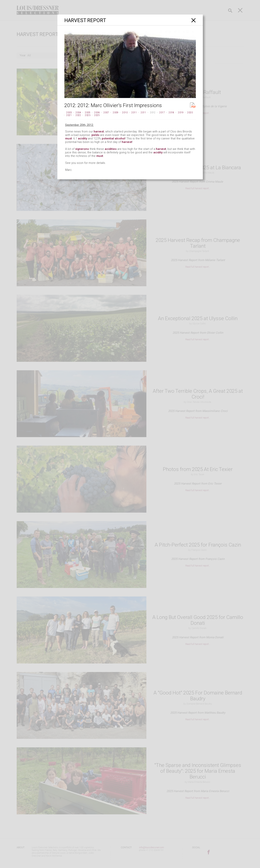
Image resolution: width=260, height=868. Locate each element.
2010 (125, 113)
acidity (82, 138)
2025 (97, 115)
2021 (69, 115)
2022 (78, 115)
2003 (69, 113)
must (69, 138)
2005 (88, 113)
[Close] (194, 20)
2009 (116, 113)
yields (95, 135)
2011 (134, 113)
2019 (181, 113)
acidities (111, 149)
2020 (190, 113)
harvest (99, 131)
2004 (78, 113)
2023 (88, 115)
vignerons (82, 149)
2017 (162, 113)
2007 (106, 113)
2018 (171, 113)
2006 (97, 113)
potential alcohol (113, 138)
